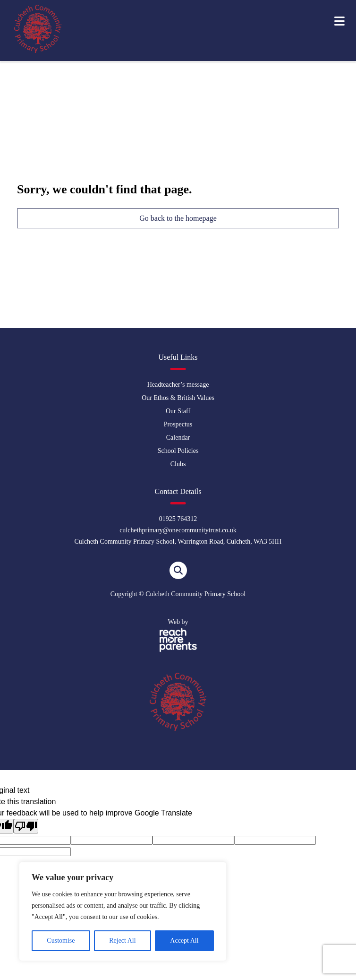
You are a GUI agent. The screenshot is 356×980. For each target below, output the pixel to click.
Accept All (184, 941)
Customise (61, 941)
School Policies (178, 451)
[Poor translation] (26, 826)
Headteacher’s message (178, 385)
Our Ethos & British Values (178, 398)
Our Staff (178, 411)
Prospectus (178, 424)
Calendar (178, 438)
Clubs (178, 464)
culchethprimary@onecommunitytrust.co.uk (178, 530)
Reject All (122, 941)
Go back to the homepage (178, 218)
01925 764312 (178, 519)
